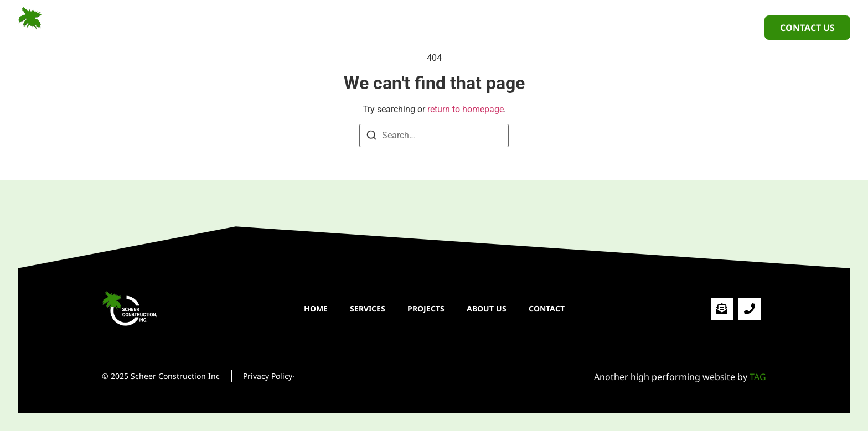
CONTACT (546, 27)
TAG (758, 377)
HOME (315, 27)
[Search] (371, 137)
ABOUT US (486, 27)
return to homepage (466, 109)
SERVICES (367, 27)
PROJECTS (425, 27)
